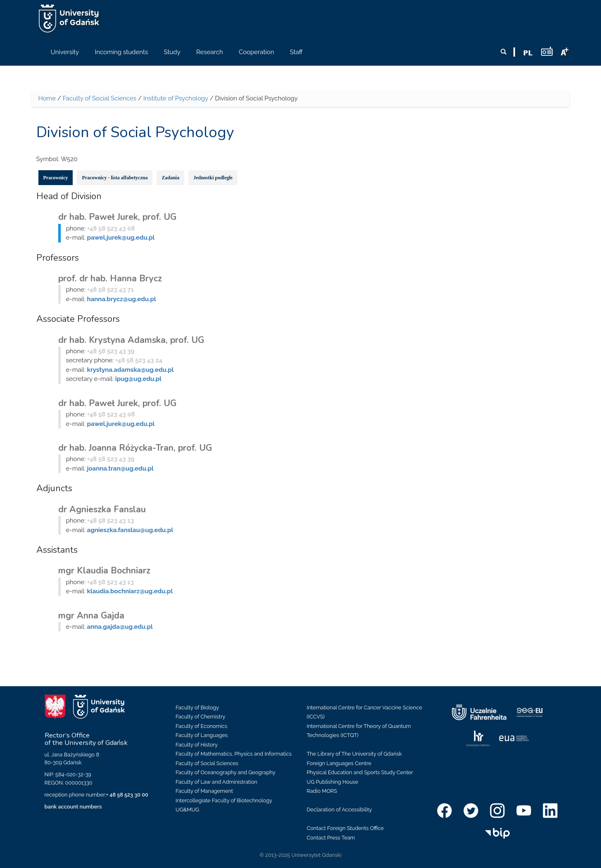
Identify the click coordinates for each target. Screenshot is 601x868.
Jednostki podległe (213, 178)
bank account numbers (73, 807)
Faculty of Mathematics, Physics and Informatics (234, 754)
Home (47, 98)
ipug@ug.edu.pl (138, 379)
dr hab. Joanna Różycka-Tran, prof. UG (135, 448)
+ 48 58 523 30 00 (127, 795)
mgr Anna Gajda (91, 616)
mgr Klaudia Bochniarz (104, 571)
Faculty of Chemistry (200, 717)
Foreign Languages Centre (339, 763)
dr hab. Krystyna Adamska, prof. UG (131, 340)
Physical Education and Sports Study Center (360, 772)
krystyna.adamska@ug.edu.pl (131, 370)
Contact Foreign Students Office (346, 828)
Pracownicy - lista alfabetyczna (115, 178)
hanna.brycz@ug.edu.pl (122, 299)
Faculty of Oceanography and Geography (226, 772)
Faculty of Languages (202, 735)
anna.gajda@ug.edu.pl (120, 627)
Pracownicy (56, 178)
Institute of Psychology (176, 98)
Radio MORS (322, 791)
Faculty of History (197, 745)
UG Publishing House (333, 782)
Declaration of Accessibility (340, 810)
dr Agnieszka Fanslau (102, 509)
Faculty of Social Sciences (100, 98)
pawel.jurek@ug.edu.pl (121, 238)
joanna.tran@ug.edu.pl (120, 468)
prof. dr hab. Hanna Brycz (110, 278)
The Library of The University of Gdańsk (354, 754)
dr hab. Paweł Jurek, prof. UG (117, 217)
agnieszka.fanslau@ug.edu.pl (130, 530)
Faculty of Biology (197, 707)
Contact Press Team (331, 838)
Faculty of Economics (201, 726)
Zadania (170, 178)
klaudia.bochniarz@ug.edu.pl (130, 591)
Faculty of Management (204, 791)
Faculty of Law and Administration (216, 782)
